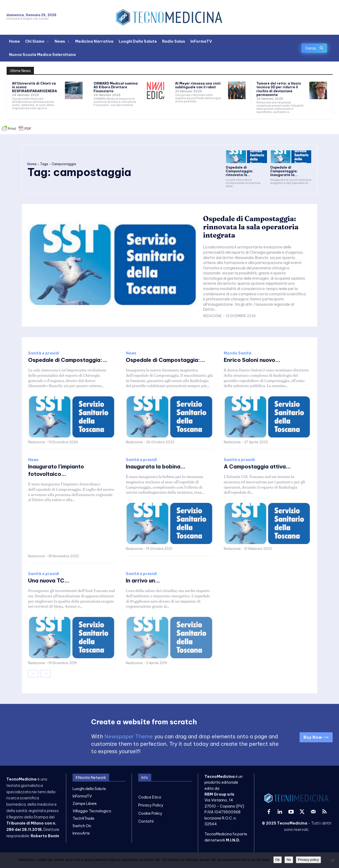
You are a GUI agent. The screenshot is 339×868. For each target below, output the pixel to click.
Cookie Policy (150, 813)
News (131, 353)
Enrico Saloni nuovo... (252, 360)
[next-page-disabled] (45, 674)
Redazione (212, 316)
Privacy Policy (151, 805)
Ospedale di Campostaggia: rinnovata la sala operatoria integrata (251, 227)
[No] (332, 860)
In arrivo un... (143, 580)
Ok (278, 860)
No (289, 860)
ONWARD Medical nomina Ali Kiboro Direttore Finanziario (116, 87)
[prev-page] (33, 674)
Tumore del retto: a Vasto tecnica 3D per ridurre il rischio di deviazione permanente (279, 89)
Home (32, 164)
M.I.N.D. (233, 840)
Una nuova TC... (49, 580)
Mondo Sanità (238, 353)
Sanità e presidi (44, 353)
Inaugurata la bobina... (156, 466)
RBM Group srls (219, 794)
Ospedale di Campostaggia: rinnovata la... (239, 171)
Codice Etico (150, 797)
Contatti (146, 821)
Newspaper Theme (129, 736)
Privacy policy (308, 860)
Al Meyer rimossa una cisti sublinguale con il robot (198, 85)
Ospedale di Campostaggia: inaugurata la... (284, 171)
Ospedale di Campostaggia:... (68, 360)
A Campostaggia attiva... (257, 466)
